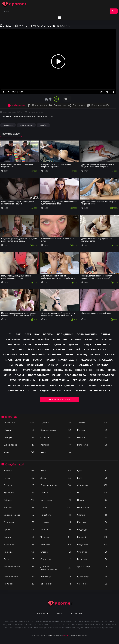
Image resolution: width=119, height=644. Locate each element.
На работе (56, 515)
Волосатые (92, 445)
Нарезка (103, 365)
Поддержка (42, 614)
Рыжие (44, 380)
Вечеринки (56, 584)
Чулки (56, 391)
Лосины (109, 355)
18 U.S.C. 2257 (77, 614)
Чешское (56, 537)
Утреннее (106, 385)
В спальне (60, 339)
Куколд (82, 355)
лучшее (81, 391)
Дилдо (86, 345)
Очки (8, 375)
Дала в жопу (92, 567)
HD (92, 493)
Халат (32, 391)
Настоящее (9, 370)
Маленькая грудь (18, 360)
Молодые (56, 544)
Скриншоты (60, 105)
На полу (52, 365)
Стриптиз (92, 552)
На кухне (56, 522)
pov (37, 334)
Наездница (86, 365)
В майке (43, 125)
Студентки (67, 385)
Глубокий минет (19, 515)
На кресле (16, 365)
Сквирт (19, 537)
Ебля (92, 478)
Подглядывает (38, 375)
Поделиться (79, 105)
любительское (26, 125)
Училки (56, 530)
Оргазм (19, 530)
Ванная (76, 339)
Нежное (92, 437)
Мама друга (56, 500)
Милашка (106, 360)
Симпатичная (99, 380)
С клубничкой (15, 465)
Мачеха (92, 430)
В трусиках (92, 544)
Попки (56, 507)
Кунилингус (92, 576)
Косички (59, 350)
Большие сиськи (56, 485)
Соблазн (19, 500)
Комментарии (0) (100, 105)
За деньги (19, 522)
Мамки (19, 430)
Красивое (19, 493)
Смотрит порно (34, 385)
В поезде (19, 485)
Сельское (79, 380)
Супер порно (19, 445)
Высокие (14, 345)
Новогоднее (84, 370)
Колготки (92, 522)
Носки (100, 370)
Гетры (27, 345)
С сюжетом (92, 485)
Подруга (19, 437)
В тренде (11, 417)
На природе (92, 507)
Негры (19, 478)
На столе (68, 365)
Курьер (95, 355)
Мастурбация (68, 360)
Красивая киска (95, 350)
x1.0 (102, 92)
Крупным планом (61, 355)
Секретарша (61, 380)
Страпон (56, 552)
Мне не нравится (51, 99)
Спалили (92, 515)
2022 (19, 334)
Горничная (43, 345)
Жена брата (102, 345)
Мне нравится (47, 99)
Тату (80, 385)
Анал (56, 452)
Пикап (92, 500)
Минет (19, 452)
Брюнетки (13, 339)
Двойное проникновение (56, 568)
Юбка (68, 391)
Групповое (92, 559)
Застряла (18, 350)
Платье (20, 375)
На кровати (35, 365)
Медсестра (88, 360)
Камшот (44, 350)
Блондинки (65, 334)
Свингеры (56, 559)
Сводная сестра (56, 430)
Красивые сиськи (16, 355)
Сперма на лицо (19, 576)
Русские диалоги (102, 375)
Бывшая (29, 339)
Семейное (92, 584)
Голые (19, 559)
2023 (28, 334)
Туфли (91, 385)
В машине (19, 544)
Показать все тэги (59, 400)
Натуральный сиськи (36, 370)
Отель (112, 370)
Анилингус (56, 576)
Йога (31, 350)
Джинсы (60, 345)
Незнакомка (63, 370)
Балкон (48, 334)
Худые (44, 391)
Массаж (19, 507)
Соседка (56, 437)
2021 (10, 334)
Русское (56, 423)
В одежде (92, 530)
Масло (50, 360)
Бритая (106, 334)
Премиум (19, 552)
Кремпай (92, 537)
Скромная (13, 385)
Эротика (56, 445)
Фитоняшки (16, 391)
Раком (57, 375)
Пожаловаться (39, 105)
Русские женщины (23, 380)
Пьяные (56, 493)
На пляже (19, 584)
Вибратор (92, 339)
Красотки (38, 355)
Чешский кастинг (19, 567)
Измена (19, 470)
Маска (38, 360)
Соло (52, 385)
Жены (56, 478)
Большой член (87, 334)
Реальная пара (75, 375)
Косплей (74, 350)
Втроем (107, 339)
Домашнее (19, 423)
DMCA (59, 614)
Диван (74, 345)
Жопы (56, 470)
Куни (92, 470)
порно (66, 635)
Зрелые (92, 423)
